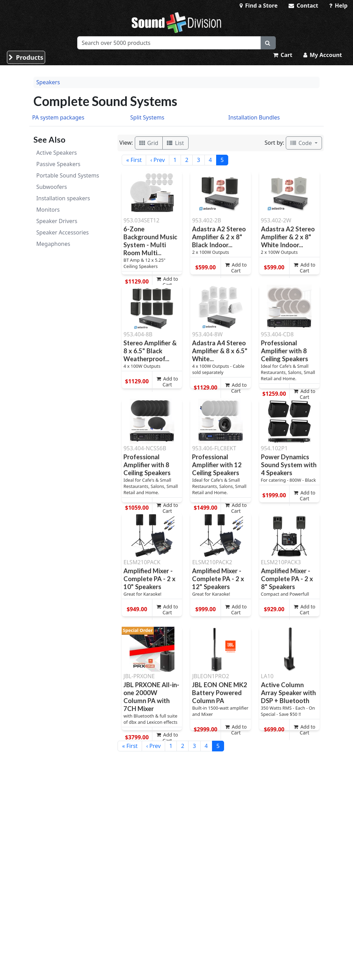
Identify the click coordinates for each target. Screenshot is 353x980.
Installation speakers (63, 198)
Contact (303, 6)
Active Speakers (57, 153)
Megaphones (53, 244)
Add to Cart (167, 282)
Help (338, 6)
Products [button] (26, 57)
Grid (149, 143)
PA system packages (58, 117)
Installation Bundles (254, 117)
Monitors (48, 210)
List (175, 143)
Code (302, 143)
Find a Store (259, 6)
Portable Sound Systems (68, 175)
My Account (323, 55)
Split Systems (147, 117)
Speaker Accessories (62, 232)
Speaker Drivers (57, 221)
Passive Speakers (58, 164)
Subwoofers (52, 187)
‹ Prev (158, 160)
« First (134, 160)
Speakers (48, 82)
